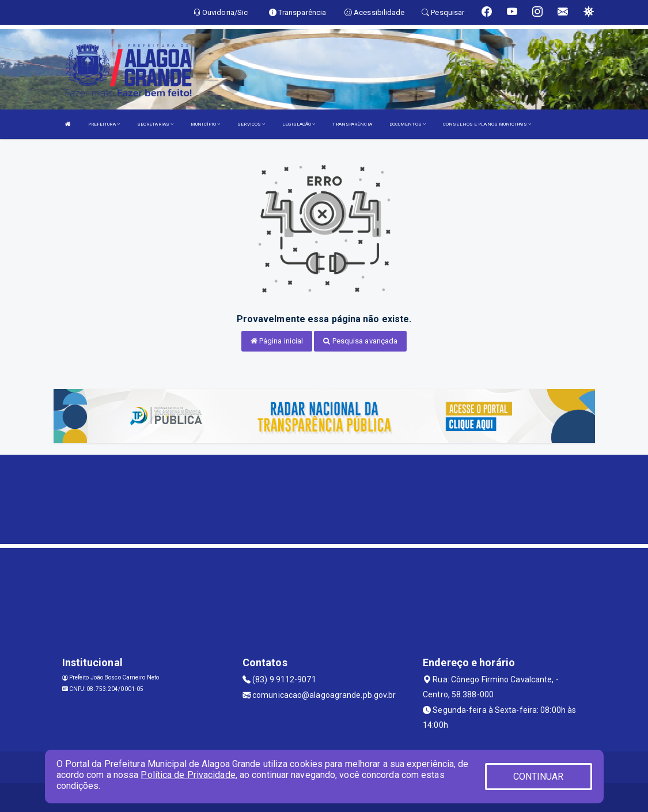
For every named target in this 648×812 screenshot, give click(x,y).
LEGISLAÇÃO (299, 124)
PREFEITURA (104, 124)
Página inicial (277, 341)
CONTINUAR (539, 777)
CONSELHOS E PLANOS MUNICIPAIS (487, 124)
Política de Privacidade (188, 775)
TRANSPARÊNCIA (352, 124)
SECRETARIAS (155, 124)
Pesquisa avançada (360, 341)
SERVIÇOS (251, 124)
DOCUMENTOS (408, 124)
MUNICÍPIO (205, 124)
